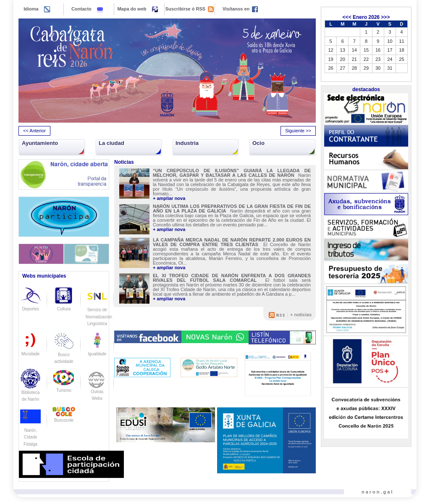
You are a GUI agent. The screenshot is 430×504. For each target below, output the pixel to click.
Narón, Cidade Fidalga (30, 430)
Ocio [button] (258, 143)
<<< (347, 17)
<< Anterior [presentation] (34, 131)
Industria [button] (187, 143)
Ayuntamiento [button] (40, 143)
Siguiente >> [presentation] (298, 131)
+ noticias (301, 315)
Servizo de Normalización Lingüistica (99, 310)
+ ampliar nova (169, 198)
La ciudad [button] (111, 143)
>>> (385, 17)
